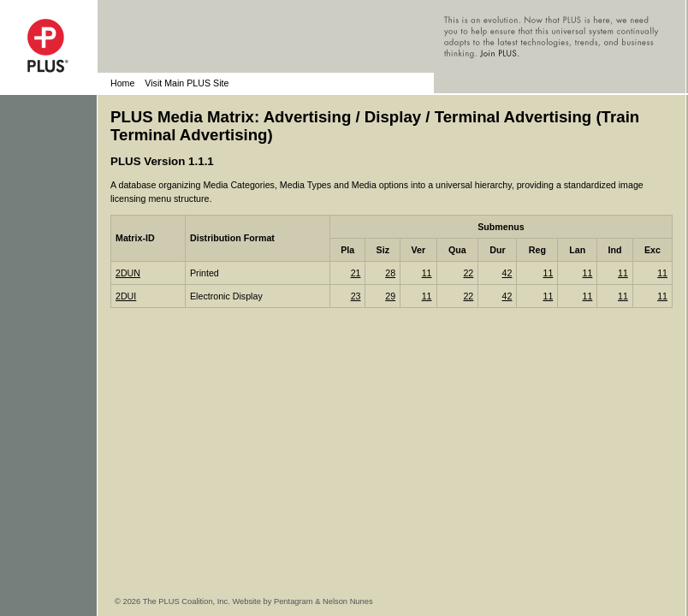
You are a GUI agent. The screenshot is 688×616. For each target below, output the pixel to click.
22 (468, 273)
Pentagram (294, 601)
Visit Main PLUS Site (187, 83)
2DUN (128, 273)
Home (122, 83)
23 (356, 296)
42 (507, 273)
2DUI (126, 296)
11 (427, 273)
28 (390, 273)
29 (390, 296)
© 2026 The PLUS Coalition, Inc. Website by (194, 601)
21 (356, 273)
